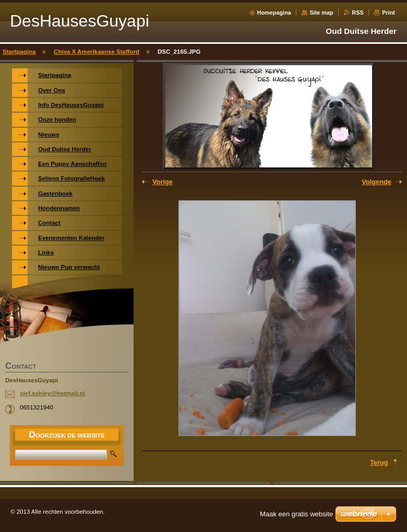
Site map (321, 13)
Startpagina (19, 52)
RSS (357, 13)
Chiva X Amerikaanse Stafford (97, 52)
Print (388, 13)
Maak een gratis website (296, 514)
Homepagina (274, 13)
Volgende (376, 182)
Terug (379, 462)
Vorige (163, 182)
